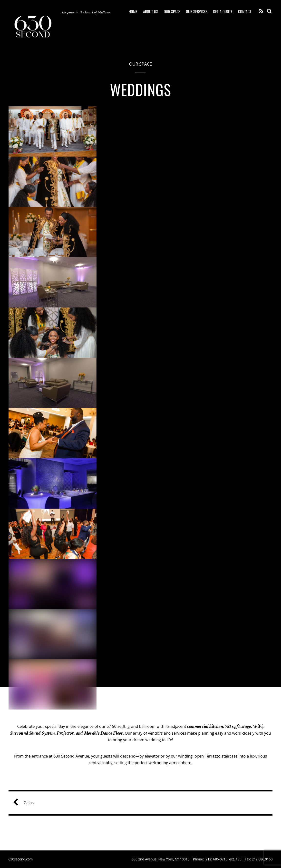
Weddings (140, 89)
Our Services (197, 11)
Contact (245, 11)
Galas (25, 803)
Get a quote (223, 11)
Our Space (172, 11)
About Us (151, 11)
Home (133, 11)
